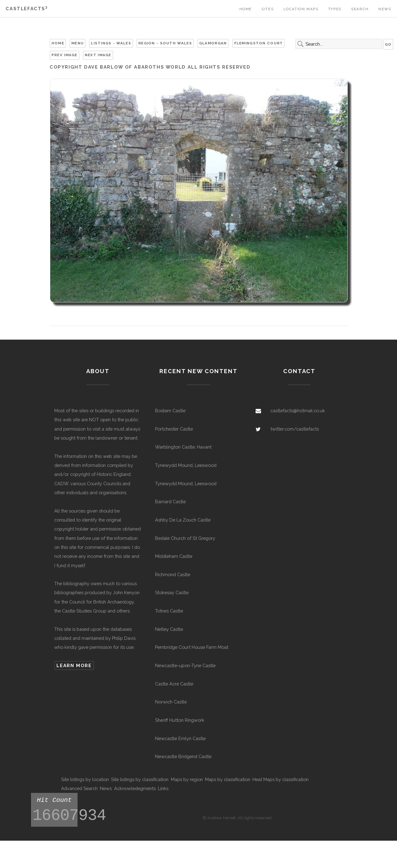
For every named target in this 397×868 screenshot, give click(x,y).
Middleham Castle (174, 556)
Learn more (74, 665)
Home (246, 9)
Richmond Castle (173, 574)
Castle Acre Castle (174, 684)
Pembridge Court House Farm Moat (192, 647)
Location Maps (301, 9)
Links (163, 788)
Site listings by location (85, 779)
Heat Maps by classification (281, 779)
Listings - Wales (111, 43)
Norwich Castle (171, 702)
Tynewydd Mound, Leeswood (186, 465)
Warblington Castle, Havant (183, 447)
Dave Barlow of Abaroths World (135, 67)
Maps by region (187, 779)
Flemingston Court (259, 43)
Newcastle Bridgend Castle (183, 756)
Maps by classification (228, 779)
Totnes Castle (169, 611)
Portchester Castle (174, 429)
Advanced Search (79, 788)
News (385, 9)
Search (360, 9)
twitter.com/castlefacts (295, 429)
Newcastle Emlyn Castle (180, 738)
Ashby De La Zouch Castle (183, 520)
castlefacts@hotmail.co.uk (298, 411)
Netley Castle (169, 629)
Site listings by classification (140, 779)
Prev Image (65, 55)
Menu (78, 43)
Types (335, 9)
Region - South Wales (165, 43)
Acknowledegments (135, 788)
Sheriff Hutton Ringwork (180, 720)
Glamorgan (213, 43)
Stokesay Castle (172, 592)
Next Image (98, 55)
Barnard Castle (170, 502)
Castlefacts (27, 9)
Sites (268, 9)
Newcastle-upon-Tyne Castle (185, 665)
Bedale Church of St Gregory (185, 538)
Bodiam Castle (170, 411)
